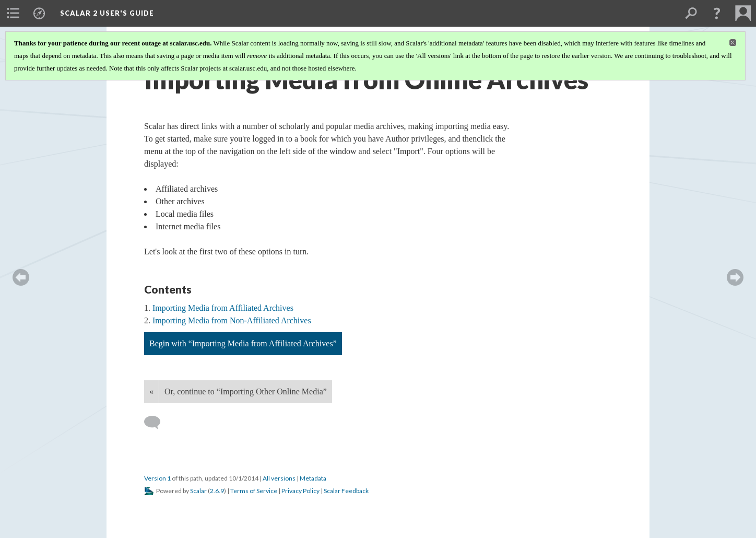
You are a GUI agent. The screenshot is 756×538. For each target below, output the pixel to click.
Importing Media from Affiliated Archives (223, 308)
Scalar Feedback (346, 491)
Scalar (198, 491)
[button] (717, 13)
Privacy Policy (300, 491)
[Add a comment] (157, 423)
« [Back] (151, 391)
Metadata (313, 478)
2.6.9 (217, 491)
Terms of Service (254, 491)
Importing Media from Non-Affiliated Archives (232, 320)
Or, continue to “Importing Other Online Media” (246, 391)
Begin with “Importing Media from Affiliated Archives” (243, 343)
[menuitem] (13, 13)
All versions (279, 478)
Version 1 (157, 478)
